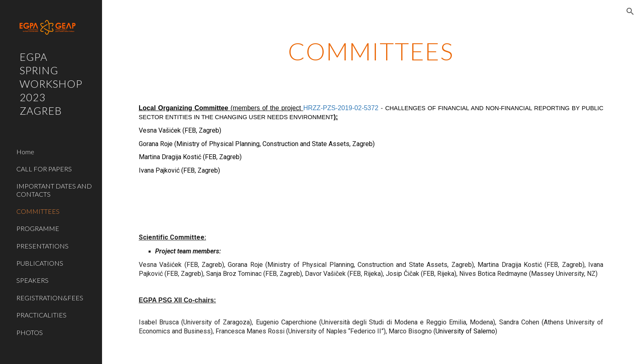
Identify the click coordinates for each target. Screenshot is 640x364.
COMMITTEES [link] (38, 211)
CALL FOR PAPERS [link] (44, 169)
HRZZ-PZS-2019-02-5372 (341, 108)
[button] (630, 11)
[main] (371, 51)
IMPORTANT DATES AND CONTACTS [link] (54, 190)
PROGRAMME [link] (38, 228)
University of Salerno (465, 331)
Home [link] (25, 152)
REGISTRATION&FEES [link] (50, 298)
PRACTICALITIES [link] (41, 315)
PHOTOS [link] (30, 332)
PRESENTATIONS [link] (42, 246)
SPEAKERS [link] (32, 280)
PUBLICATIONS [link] (40, 263)
